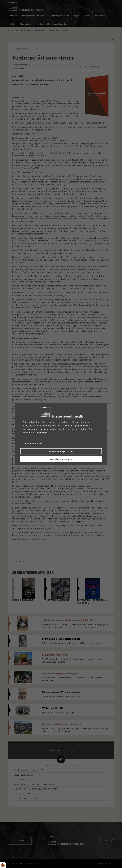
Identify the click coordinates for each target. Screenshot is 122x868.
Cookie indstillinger (32, 444)
